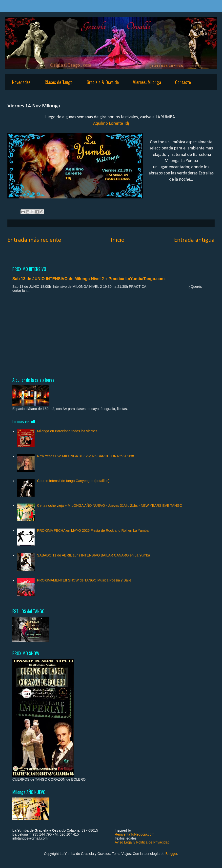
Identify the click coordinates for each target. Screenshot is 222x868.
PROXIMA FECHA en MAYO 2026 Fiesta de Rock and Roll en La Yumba (93, 530)
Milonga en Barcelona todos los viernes (67, 431)
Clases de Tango (59, 82)
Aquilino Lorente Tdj (111, 124)
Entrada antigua (194, 240)
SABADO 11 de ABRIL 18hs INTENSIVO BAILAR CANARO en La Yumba (94, 555)
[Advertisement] (111, 335)
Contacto (183, 82)
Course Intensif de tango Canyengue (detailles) (73, 481)
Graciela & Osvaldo (103, 82)
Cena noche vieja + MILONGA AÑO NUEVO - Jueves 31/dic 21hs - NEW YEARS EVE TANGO (110, 506)
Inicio (118, 240)
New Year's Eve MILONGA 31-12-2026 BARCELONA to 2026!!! (86, 456)
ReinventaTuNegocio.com (135, 834)
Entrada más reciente (34, 240)
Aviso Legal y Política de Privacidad (142, 842)
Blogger (171, 854)
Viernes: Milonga (147, 82)
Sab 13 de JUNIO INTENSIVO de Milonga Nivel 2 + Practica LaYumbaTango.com (89, 279)
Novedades (21, 82)
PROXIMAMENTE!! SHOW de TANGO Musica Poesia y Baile (84, 580)
